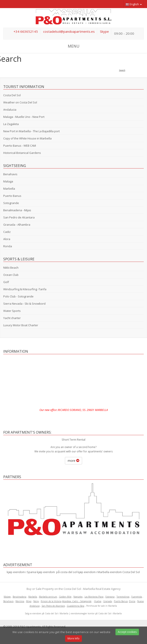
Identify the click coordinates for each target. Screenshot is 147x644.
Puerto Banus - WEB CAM (20, 146)
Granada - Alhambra (17, 225)
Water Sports (12, 311)
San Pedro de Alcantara (19, 217)
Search (122, 70)
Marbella (9, 189)
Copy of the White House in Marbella (27, 138)
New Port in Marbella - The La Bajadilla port (31, 131)
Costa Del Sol (12, 95)
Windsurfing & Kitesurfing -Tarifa (25, 289)
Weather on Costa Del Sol (20, 102)
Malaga (8, 181)
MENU (74, 46)
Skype (104, 31)
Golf (6, 282)
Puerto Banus (12, 196)
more (73, 461)
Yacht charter (12, 318)
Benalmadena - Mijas (17, 210)
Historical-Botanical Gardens (22, 153)
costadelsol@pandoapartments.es (69, 31)
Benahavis (10, 174)
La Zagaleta (11, 124)
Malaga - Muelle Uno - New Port (24, 117)
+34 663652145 (26, 31)
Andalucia (10, 110)
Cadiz (7, 232)
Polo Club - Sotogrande (18, 296)
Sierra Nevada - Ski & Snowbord (24, 304)
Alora (7, 239)
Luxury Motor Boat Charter (21, 325)
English (134, 4)
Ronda (8, 246)
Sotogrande (11, 203)
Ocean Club (11, 275)
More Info (73, 638)
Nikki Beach (11, 268)
